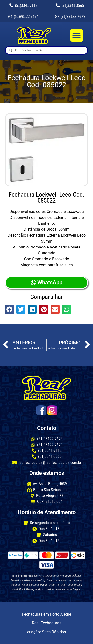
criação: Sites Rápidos (46, 632)
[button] (77, 36)
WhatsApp (47, 283)
